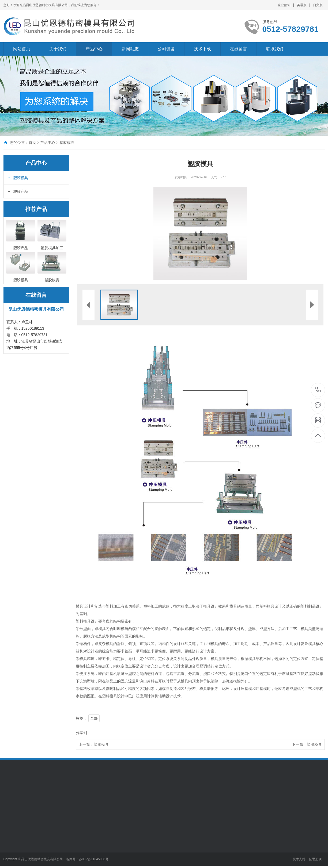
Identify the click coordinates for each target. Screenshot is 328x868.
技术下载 (202, 49)
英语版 (302, 5)
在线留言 (239, 49)
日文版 (318, 5)
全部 (94, 718)
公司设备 (166, 49)
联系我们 (275, 49)
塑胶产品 (21, 191)
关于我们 (58, 49)
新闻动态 (130, 49)
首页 (32, 143)
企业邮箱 (284, 5)
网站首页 (22, 49)
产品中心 (94, 49)
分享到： (83, 733)
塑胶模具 (67, 143)
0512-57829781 (318, 390)
